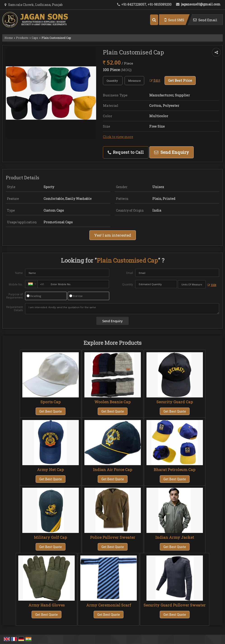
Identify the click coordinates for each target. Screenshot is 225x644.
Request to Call (126, 152)
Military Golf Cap (50, 537)
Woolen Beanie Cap (112, 402)
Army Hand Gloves (46, 605)
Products (22, 38)
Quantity (128, 284)
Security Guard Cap (175, 402)
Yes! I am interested (113, 235)
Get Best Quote (51, 411)
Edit (155, 80)
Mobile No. (16, 284)
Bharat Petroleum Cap (175, 470)
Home (9, 38)
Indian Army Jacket (175, 537)
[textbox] (134, 81)
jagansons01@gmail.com (201, 4)
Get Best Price (180, 80)
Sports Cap (51, 402)
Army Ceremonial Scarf (109, 605)
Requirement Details (15, 309)
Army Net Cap (50, 470)
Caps (35, 38)
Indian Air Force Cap (113, 470)
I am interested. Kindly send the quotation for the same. (122, 309)
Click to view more (118, 137)
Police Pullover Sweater (113, 537)
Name (19, 273)
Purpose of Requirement (15, 296)
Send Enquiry (172, 152)
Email (130, 273)
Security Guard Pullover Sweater (175, 605)
